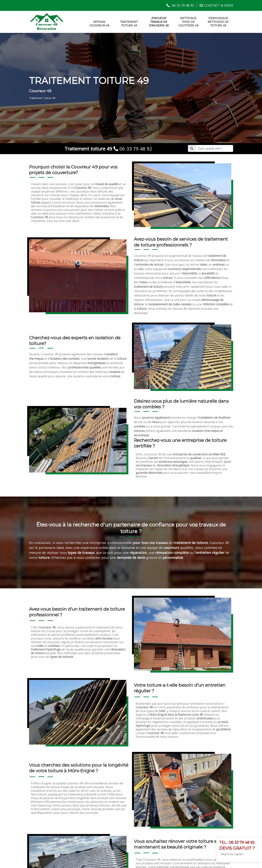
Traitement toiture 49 (129, 24)
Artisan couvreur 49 (99, 24)
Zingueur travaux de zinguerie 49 (159, 22)
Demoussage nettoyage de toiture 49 (218, 22)
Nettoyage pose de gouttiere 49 (188, 22)
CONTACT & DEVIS (219, 5)
